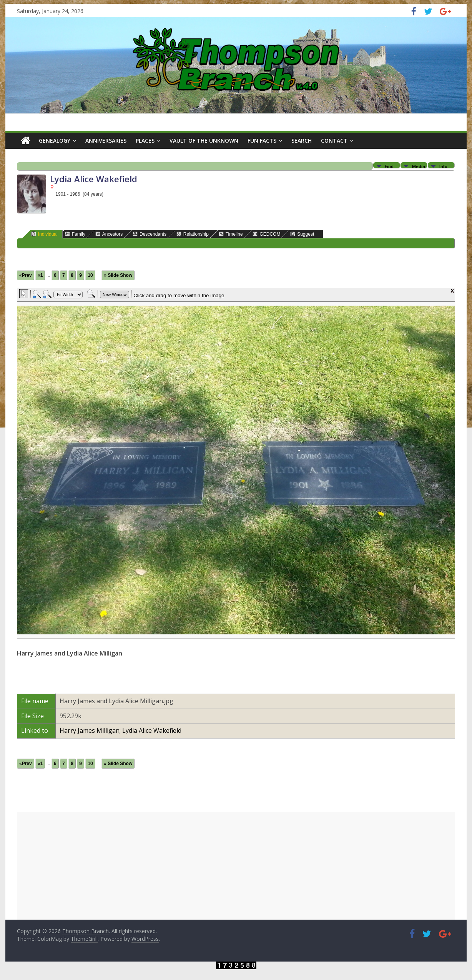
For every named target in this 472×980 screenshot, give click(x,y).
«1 (40, 275)
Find (389, 166)
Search (302, 141)
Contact (334, 141)
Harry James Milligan (90, 730)
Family (75, 234)
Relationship (193, 234)
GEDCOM (266, 234)
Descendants (150, 234)
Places (145, 141)
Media (419, 166)
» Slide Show (118, 275)
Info (443, 166)
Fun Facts (262, 141)
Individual (44, 234)
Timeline (231, 234)
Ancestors (109, 234)
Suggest (302, 234)
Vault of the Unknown (204, 141)
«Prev (26, 275)
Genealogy (55, 141)
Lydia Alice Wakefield (152, 730)
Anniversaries (106, 141)
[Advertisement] (236, 866)
